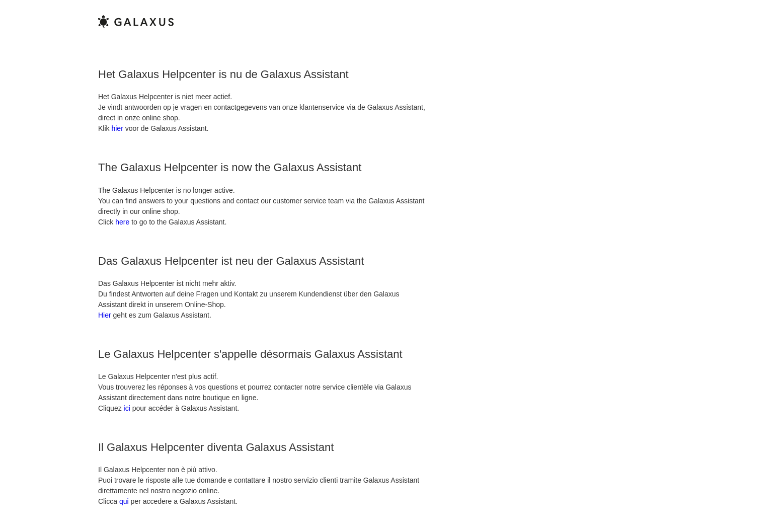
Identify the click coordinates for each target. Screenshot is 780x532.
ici (127, 408)
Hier (105, 315)
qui (124, 501)
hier (117, 128)
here (122, 222)
